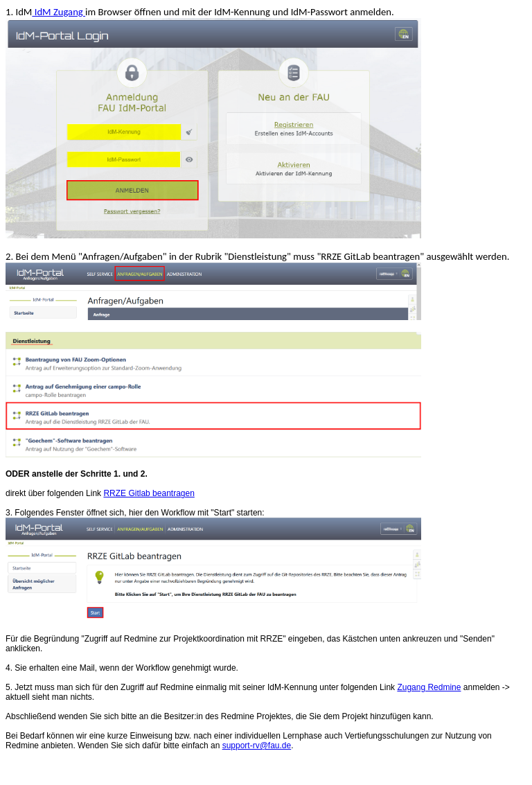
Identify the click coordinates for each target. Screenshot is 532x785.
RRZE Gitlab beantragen (149, 493)
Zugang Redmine (429, 687)
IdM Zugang (59, 12)
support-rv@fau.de (257, 746)
